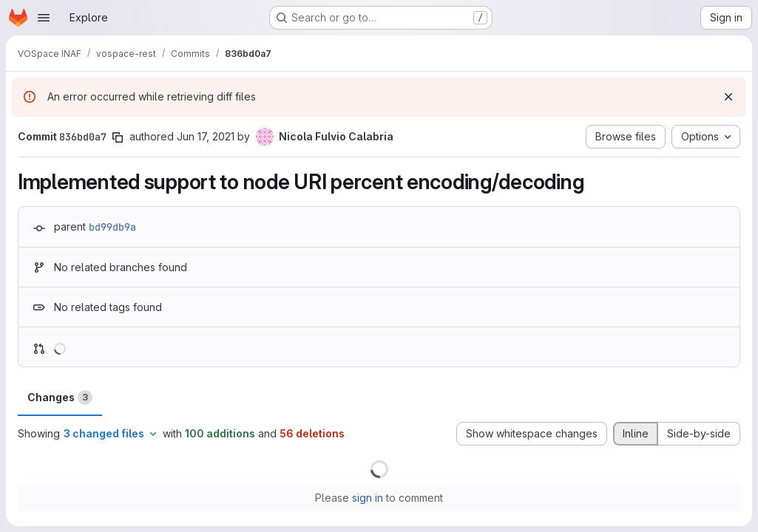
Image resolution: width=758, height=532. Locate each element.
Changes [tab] (60, 398)
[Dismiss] (728, 97)
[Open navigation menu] (44, 18)
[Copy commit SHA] (118, 137)
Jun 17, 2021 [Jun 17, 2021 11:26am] (206, 136)
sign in (368, 498)
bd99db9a (112, 227)
